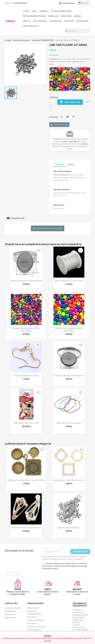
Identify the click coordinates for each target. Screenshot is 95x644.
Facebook (8, 573)
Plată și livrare (33, 608)
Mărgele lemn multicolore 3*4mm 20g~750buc (26, 329)
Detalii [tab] (71, 164)
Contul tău (11, 603)
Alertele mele (10, 618)
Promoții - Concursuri (36, 627)
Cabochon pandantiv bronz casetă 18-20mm (26, 480)
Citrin (26, 11)
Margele (44, 11)
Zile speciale (40, 21)
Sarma (78, 16)
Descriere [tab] (59, 164)
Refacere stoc (31, 26)
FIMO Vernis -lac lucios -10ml (26, 423)
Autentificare (10, 611)
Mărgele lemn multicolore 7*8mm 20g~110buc (69, 329)
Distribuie (62, 117)
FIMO (34, 11)
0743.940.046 (20, 3)
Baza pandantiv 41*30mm (69, 528)
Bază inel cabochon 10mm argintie (69, 376)
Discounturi (32, 623)
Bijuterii (69, 21)
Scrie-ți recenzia (59, 125)
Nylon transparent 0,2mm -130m (69, 281)
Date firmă (31, 617)
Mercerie (66, 16)
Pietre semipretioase (34, 16)
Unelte (27, 21)
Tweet (68, 117)
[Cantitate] (52, 102)
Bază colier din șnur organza (69, 423)
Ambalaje (54, 16)
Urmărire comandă (13, 608)
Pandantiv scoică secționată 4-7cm (26, 528)
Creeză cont (10, 614)
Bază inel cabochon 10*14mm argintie (26, 281)
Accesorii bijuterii (61, 11)
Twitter (13, 573)
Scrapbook (56, 21)
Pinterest (73, 117)
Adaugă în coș (70, 102)
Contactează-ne (34, 630)
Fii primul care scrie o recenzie (48, 228)
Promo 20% (82, 21)
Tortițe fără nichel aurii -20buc (26, 376)
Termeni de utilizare (35, 620)
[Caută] (77, 31)
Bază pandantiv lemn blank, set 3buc (69, 480)
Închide (48, 636)
